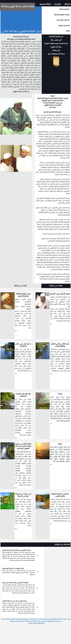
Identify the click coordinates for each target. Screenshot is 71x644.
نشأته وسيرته (45, 4)
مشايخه (58, 4)
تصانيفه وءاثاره (64, 9)
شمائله (67, 4)
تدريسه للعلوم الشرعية (62, 15)
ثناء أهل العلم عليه (63, 20)
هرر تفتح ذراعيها (64, 26)
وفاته (68, 31)
